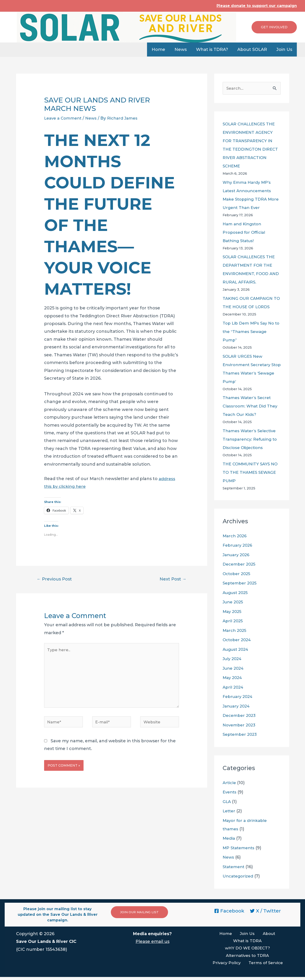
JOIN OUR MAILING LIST (141, 913)
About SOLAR (254, 50)
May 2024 (233, 678)
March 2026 (236, 536)
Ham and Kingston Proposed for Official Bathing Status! (245, 233)
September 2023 (241, 735)
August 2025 (236, 593)
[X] (265, 911)
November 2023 (240, 725)
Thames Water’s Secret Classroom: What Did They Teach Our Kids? (251, 407)
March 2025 (235, 631)
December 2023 (240, 716)
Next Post (172, 579)
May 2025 (233, 612)
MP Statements (240, 848)
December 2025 (240, 565)
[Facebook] (229, 911)
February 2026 (239, 546)
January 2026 (237, 555)
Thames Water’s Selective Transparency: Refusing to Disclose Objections (252, 440)
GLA (227, 802)
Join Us (285, 50)
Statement (235, 867)
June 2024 (234, 669)
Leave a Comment (64, 118)
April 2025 (233, 621)
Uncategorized (239, 877)
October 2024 (238, 640)
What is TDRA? (214, 50)
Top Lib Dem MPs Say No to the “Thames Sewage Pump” (250, 332)
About (265, 934)
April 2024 (234, 688)
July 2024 (233, 659)
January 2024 (238, 707)
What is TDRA (247, 942)
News (184, 50)
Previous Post (56, 579)
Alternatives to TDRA (247, 958)
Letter (230, 811)
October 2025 (238, 574)
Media (229, 839)
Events (230, 792)
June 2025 (234, 602)
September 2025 (241, 584)
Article (230, 783)
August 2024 (237, 650)
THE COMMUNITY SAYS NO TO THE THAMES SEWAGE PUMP (248, 473)
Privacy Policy (228, 966)
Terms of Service (265, 966)
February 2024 (239, 697)
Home (163, 50)
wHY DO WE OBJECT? (247, 950)
